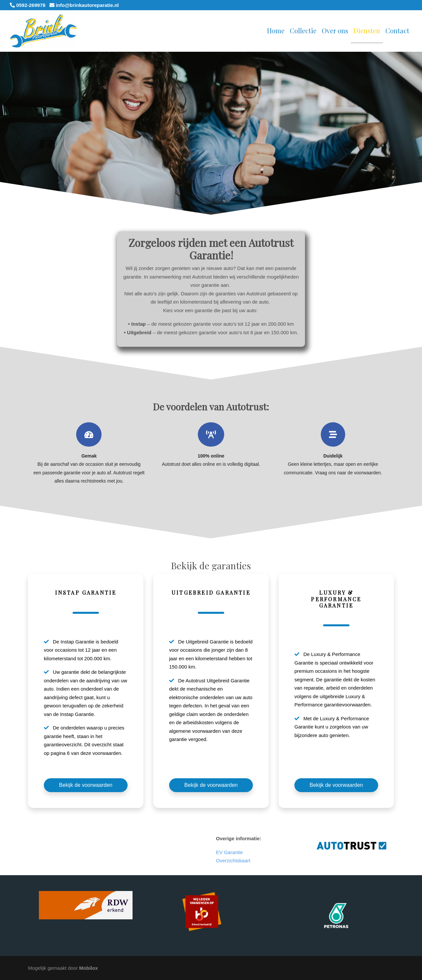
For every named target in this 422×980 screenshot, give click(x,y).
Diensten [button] (367, 30)
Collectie (303, 30)
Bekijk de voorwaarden (86, 785)
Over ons (335, 30)
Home (276, 30)
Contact (397, 30)
